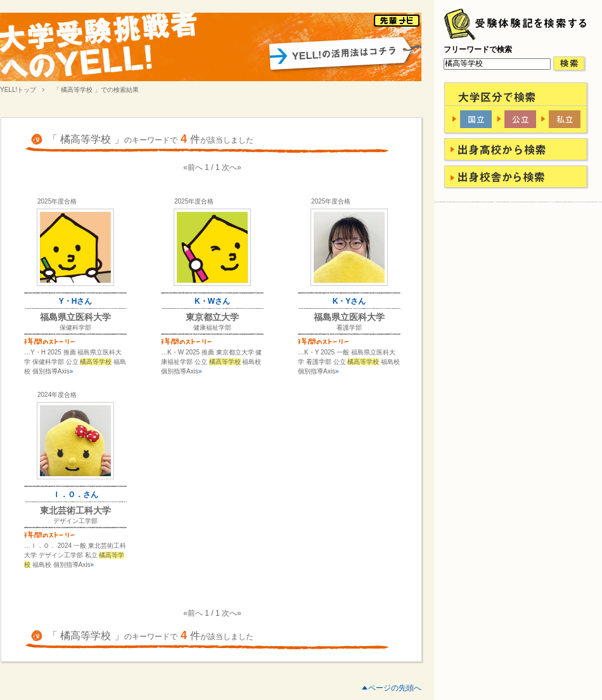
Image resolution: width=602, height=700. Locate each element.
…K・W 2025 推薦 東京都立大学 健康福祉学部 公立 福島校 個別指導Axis (211, 362)
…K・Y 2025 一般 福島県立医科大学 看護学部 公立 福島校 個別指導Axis (349, 362)
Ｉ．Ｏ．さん (75, 495)
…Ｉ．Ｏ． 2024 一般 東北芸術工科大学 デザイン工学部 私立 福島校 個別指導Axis (75, 555)
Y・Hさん (76, 301)
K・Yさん (349, 301)
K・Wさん (212, 301)
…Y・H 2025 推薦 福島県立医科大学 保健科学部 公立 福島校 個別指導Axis (75, 362)
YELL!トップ (18, 90)
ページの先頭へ (395, 688)
